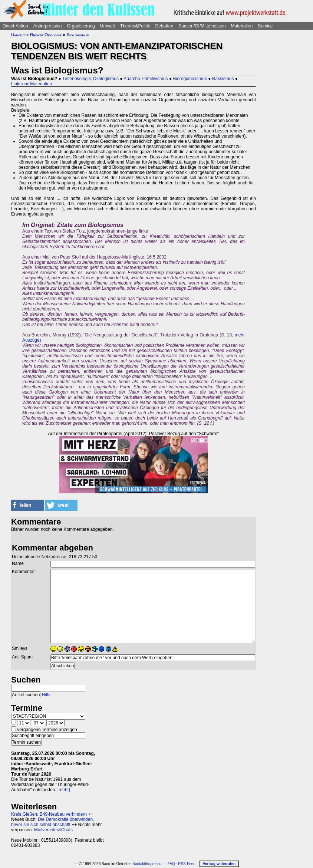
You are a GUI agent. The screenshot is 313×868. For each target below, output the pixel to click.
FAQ (171, 864)
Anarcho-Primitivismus (146, 79)
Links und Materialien (32, 84)
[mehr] (64, 790)
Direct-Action (15, 26)
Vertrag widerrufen (219, 864)
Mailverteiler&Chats (53, 830)
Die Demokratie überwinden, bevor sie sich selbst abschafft (52, 822)
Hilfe (46, 695)
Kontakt (139, 864)
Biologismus (78, 35)
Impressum (155, 864)
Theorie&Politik (135, 26)
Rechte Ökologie (46, 35)
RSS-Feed (187, 864)
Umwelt (108, 26)
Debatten (164, 26)
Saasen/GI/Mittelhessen (202, 26)
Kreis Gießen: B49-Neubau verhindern (49, 814)
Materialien (242, 26)
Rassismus (223, 79)
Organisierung (81, 26)
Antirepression (48, 26)
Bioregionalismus (190, 79)
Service (265, 26)
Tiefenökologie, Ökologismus (90, 79)
